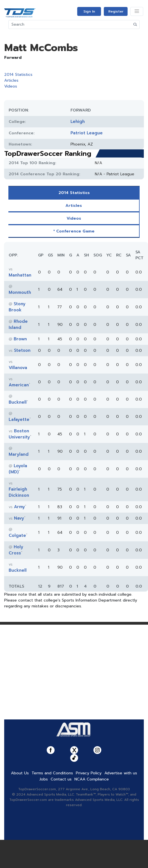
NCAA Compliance (92, 779)
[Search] (70, 25)
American (19, 385)
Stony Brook (17, 307)
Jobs (44, 779)
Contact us (61, 779)
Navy (19, 518)
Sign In (89, 11)
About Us (20, 773)
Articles (11, 80)
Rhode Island (18, 324)
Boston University (19, 434)
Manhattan (20, 275)
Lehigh (78, 122)
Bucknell (18, 402)
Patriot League (87, 133)
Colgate (17, 535)
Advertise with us (121, 773)
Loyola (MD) (18, 469)
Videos (11, 86)
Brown (20, 339)
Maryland (19, 454)
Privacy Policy (89, 773)
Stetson (22, 350)
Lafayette (19, 420)
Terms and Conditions (52, 773)
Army (19, 507)
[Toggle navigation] (137, 11)
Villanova (18, 368)
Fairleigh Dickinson (19, 492)
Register (116, 11)
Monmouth (20, 292)
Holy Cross (16, 550)
